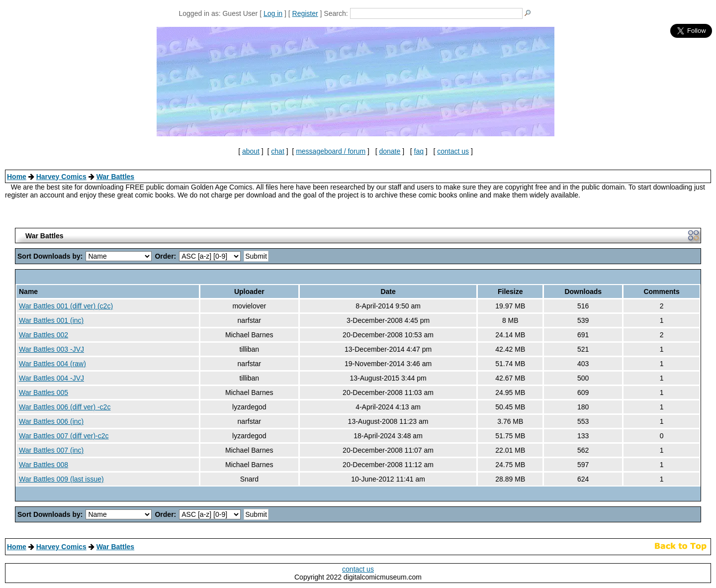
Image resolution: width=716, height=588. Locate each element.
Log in (273, 13)
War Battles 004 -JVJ (51, 378)
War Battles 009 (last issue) (61, 479)
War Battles (116, 177)
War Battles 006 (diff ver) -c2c (65, 407)
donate (390, 151)
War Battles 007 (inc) (51, 450)
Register (305, 13)
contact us (453, 151)
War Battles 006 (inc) (51, 421)
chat (277, 151)
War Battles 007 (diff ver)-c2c (64, 436)
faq (419, 151)
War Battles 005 (44, 392)
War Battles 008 (44, 465)
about (251, 151)
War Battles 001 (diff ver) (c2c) (66, 306)
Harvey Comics (61, 177)
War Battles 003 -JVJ (51, 349)
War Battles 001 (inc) (51, 320)
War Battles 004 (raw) (52, 364)
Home (17, 177)
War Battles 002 (44, 335)
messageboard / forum (331, 151)
